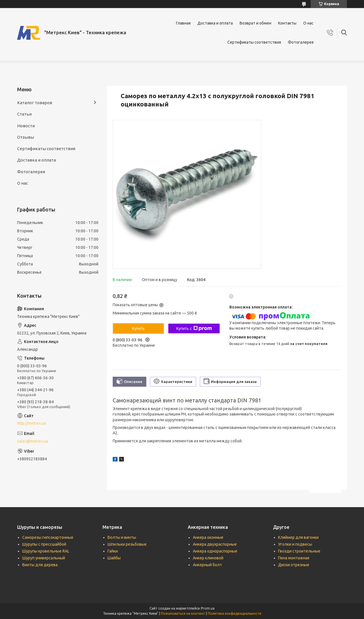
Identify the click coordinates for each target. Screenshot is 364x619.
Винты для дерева (40, 565)
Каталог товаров (35, 103)
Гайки (113, 551)
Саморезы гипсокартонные (48, 537)
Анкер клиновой (208, 558)
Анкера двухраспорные (215, 544)
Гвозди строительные (299, 551)
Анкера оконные (208, 537)
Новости (26, 126)
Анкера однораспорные (215, 551)
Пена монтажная (294, 558)
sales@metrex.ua (33, 441)
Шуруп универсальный (44, 558)
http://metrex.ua (32, 423)
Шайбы (114, 558)
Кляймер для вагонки (298, 537)
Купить (138, 328)
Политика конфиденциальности (234, 613)
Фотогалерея (301, 42)
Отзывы (26, 137)
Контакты (287, 23)
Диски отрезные (294, 565)
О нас (308, 23)
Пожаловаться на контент (183, 613)
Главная (183, 23)
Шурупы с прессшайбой (44, 544)
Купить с (194, 328)
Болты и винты (122, 537)
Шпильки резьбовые (127, 544)
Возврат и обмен (255, 23)
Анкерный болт (207, 565)
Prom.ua (208, 608)
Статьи (24, 114)
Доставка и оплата (215, 23)
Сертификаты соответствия (254, 42)
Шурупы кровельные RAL (46, 551)
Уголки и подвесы (295, 544)
